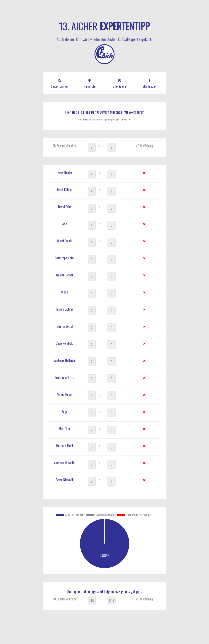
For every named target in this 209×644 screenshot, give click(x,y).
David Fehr (65, 207)
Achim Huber (65, 394)
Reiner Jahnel (65, 275)
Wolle (65, 292)
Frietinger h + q (65, 377)
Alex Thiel (65, 429)
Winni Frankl (65, 241)
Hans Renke (65, 173)
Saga (65, 412)
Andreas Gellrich (65, 360)
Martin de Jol (65, 326)
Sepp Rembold (65, 343)
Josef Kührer (65, 190)
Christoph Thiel (65, 258)
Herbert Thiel (65, 446)
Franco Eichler (65, 309)
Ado (65, 224)
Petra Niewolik (65, 480)
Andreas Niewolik (65, 463)
